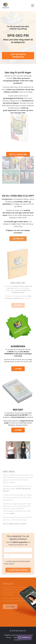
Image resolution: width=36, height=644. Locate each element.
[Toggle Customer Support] (24, 637)
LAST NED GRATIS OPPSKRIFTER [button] (18, 56)
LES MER (18, 369)
